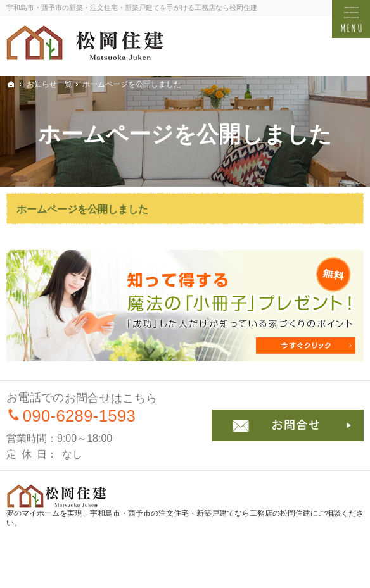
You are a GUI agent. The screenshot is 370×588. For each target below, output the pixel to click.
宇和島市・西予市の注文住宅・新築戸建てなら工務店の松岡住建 (200, 513)
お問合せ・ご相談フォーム (288, 425)
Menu (351, 19)
